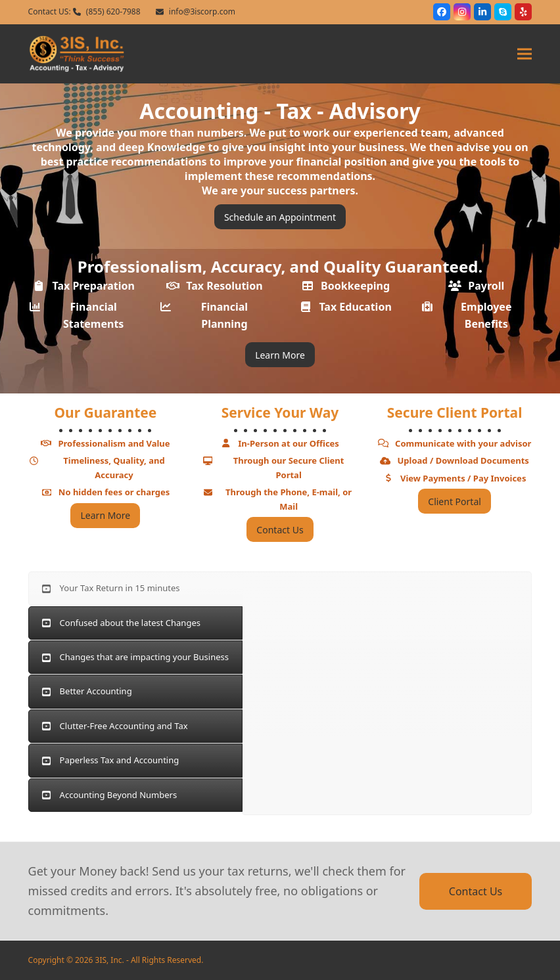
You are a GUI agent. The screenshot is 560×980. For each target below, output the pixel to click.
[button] (525, 54)
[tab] (135, 588)
